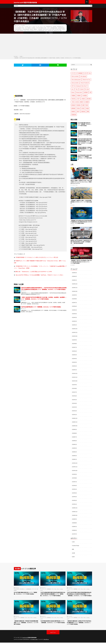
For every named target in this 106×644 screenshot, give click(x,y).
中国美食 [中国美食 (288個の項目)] (79, 97)
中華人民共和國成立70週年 (41, 29)
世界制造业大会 (49, 28)
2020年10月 (75, 425)
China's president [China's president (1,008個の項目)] (75, 78)
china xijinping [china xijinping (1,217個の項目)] (83, 78)
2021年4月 (74, 403)
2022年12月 (75, 329)
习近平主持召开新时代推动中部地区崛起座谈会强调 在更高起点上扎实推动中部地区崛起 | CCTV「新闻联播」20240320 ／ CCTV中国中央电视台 (85, 143)
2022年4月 (74, 359)
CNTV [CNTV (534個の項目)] (73, 87)
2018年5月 (74, 525)
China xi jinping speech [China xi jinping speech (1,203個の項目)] (76, 81)
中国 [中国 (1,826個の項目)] (90, 94)
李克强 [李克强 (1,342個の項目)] (83, 110)
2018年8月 (74, 521)
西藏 (60, 32)
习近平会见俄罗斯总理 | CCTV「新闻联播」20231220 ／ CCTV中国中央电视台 (41, 308)
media (73, 540)
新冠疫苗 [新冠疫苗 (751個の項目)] (73, 106)
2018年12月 (75, 506)
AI (25, 587)
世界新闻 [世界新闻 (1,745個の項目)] (86, 94)
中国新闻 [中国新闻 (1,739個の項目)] (73, 97)
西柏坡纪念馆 (56, 32)
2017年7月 (74, 532)
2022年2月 (74, 366)
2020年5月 (74, 444)
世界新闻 (55, 28)
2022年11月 (75, 333)
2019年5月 (74, 488)
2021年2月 (74, 410)
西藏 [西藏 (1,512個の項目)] (88, 113)
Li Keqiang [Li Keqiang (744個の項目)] (78, 87)
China (20, 28)
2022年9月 (74, 340)
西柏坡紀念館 (51, 32)
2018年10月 (75, 514)
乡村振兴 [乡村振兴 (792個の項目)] (83, 100)
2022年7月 (74, 348)
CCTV (17, 28)
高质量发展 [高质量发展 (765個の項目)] (74, 116)
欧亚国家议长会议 (33, 32)
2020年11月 (75, 422)
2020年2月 (74, 455)
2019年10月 (75, 470)
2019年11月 (75, 466)
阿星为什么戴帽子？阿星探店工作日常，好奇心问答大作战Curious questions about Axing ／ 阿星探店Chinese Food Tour (81, 183)
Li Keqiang (26, 28)
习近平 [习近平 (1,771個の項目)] (78, 100)
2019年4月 (74, 492)
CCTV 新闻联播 (47, 587)
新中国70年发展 (51, 30)
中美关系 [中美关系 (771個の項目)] (73, 100)
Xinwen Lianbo (43, 28)
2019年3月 (74, 495)
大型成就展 (40, 30)
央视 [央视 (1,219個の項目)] (77, 103)
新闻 (73, 547)
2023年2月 (74, 322)
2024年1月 (74, 281)
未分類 (23, 27)
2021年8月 (74, 388)
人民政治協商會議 (26, 30)
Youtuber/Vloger (75, 186)
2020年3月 (74, 451)
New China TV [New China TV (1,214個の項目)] (85, 87)
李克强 (28, 32)
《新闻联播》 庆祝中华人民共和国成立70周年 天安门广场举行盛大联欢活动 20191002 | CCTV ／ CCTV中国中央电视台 (81, 263)
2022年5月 (74, 355)
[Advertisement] (53, 46)
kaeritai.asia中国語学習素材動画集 (30, 639)
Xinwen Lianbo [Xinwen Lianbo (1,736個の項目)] (79, 94)
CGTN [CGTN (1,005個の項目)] (85, 74)
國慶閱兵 (35, 30)
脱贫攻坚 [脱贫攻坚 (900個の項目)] (83, 113)
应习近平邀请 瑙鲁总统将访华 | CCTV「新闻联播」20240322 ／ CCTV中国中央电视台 (85, 126)
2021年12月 (75, 374)
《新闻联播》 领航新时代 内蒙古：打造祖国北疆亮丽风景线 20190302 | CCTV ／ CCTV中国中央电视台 (81, 203)
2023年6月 (74, 307)
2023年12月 (75, 285)
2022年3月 (74, 362)
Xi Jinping (33, 28)
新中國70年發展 (58, 30)
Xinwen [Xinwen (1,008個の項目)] (73, 94)
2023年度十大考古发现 (19, 587)
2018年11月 (75, 510)
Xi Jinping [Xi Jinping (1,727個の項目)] (81, 90)
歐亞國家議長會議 (41, 32)
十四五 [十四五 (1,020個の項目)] (73, 103)
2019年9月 (74, 473)
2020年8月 (74, 433)
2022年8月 (74, 344)
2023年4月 (74, 315)
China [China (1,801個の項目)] (90, 74)
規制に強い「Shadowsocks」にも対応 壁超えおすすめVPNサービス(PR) (33, 273)
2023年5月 (74, 311)
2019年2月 (74, 499)
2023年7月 (74, 303)
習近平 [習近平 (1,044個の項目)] (78, 113)
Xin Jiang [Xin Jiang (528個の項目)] (87, 90)
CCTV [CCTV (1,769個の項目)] (73, 74)
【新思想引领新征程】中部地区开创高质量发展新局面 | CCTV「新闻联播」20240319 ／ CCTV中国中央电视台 (26, 624)
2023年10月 (75, 292)
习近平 (48, 29)
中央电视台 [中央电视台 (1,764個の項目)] (85, 97)
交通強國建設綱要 (54, 29)
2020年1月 (74, 458)
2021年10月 (75, 381)
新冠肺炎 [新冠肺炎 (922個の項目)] (79, 106)
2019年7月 (74, 481)
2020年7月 (74, 436)
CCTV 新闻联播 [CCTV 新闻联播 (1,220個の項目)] (79, 74)
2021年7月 (74, 392)
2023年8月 (74, 300)
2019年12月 (75, 462)
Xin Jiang (38, 28)
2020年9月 (74, 429)
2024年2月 (74, 278)
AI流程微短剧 (28, 587)
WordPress (47, 641)
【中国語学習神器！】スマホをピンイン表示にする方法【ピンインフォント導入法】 (37, 259)
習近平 (46, 32)
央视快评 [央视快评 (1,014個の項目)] (81, 103)
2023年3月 (74, 318)
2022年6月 (74, 351)
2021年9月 (74, 385)
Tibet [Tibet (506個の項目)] (76, 90)
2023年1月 (74, 326)
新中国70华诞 (45, 30)
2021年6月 (74, 396)
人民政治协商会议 (18, 30)
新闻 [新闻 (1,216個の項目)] (87, 106)
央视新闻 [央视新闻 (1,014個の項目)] (87, 103)
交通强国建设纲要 (61, 29)
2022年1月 (74, 370)
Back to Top (53, 634)
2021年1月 (74, 414)
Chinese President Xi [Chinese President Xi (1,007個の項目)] (85, 84)
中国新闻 (29, 29)
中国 (26, 29)
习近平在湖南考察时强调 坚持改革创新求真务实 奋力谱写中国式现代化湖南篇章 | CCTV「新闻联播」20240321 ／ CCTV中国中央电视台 (85, 135)
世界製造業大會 (60, 28)
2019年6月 (74, 484)
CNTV (23, 28)
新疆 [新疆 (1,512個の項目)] (83, 106)
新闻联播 (21, 32)
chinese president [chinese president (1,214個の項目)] (75, 84)
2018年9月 (74, 517)
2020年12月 (75, 418)
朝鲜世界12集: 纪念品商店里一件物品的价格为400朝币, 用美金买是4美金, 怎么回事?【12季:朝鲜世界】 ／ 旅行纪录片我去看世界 (81, 243)
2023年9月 (74, 296)
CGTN (52, 587)
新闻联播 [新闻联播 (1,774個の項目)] (73, 110)
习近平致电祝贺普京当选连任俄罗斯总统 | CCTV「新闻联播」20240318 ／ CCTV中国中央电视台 (53, 624)
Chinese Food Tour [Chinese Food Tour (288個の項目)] (86, 81)
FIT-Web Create (34, 641)
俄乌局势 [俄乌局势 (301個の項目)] (89, 100)
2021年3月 (74, 407)
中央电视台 (33, 29)
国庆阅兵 (31, 30)
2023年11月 (75, 289)
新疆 (18, 32)
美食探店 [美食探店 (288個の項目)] (73, 113)
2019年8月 (74, 477)
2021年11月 (75, 377)
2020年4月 (74, 447)
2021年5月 (74, 399)
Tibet (30, 28)
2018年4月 (74, 529)
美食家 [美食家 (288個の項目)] (87, 110)
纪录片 (73, 246)
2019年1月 (74, 503)
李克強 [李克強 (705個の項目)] (78, 110)
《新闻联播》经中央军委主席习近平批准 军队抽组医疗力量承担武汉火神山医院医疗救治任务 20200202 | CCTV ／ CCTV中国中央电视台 (81, 223)
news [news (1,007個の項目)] (72, 90)
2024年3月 (74, 274)
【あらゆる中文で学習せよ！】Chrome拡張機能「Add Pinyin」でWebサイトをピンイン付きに (39, 276)
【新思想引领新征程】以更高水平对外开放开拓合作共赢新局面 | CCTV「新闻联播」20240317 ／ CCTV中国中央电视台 (79, 624)
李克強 (25, 32)
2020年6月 (74, 440)
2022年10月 (75, 337)
